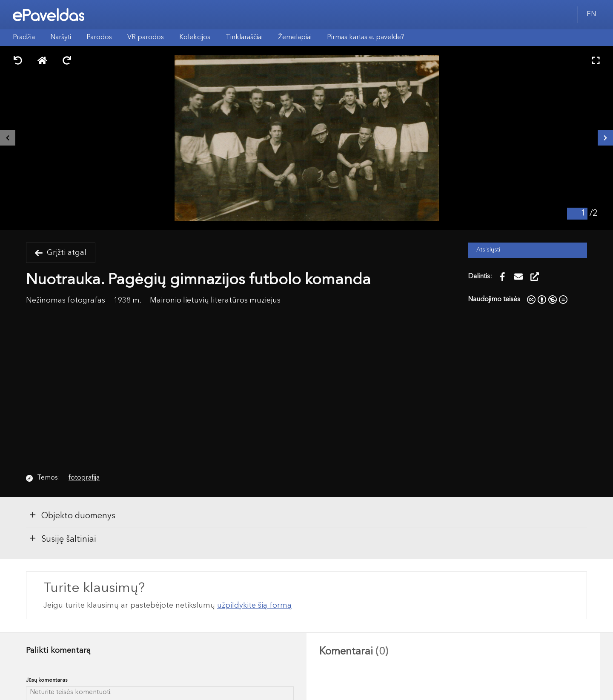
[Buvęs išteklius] (8, 138)
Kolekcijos (195, 37)
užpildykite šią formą (254, 606)
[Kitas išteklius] (605, 138)
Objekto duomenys (72, 515)
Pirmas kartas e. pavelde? (366, 37)
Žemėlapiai (295, 37)
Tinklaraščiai (244, 37)
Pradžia (24, 37)
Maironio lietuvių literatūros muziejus (215, 301)
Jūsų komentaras (47, 680)
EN (591, 14)
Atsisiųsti (488, 250)
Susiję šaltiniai (62, 539)
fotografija (84, 478)
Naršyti (61, 37)
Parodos (99, 37)
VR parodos (146, 37)
